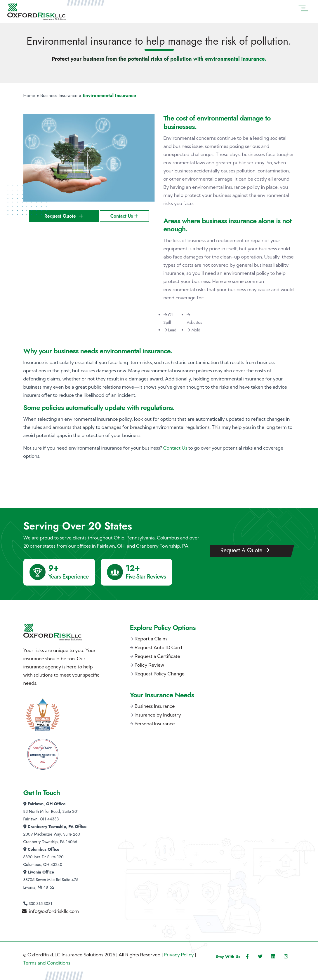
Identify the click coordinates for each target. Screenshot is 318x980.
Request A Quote (245, 550)
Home (29, 96)
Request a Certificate (157, 656)
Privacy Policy (179, 955)
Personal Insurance (155, 724)
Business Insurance (59, 96)
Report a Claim (151, 639)
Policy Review (149, 665)
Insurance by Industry (158, 715)
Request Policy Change (160, 674)
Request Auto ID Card (158, 647)
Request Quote (64, 216)
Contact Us (124, 216)
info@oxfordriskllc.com (54, 911)
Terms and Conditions (47, 963)
